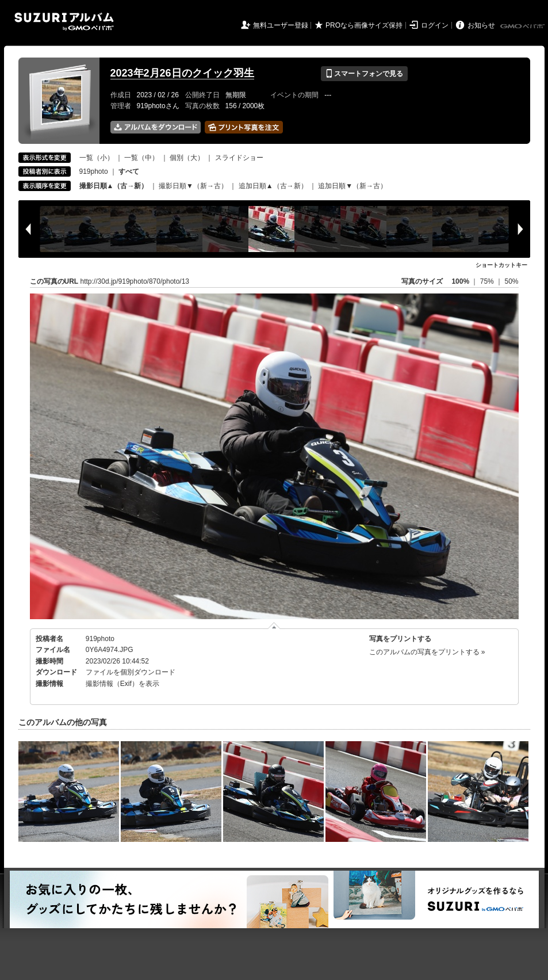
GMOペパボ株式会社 (523, 26)
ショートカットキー (501, 265)
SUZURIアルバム (64, 22)
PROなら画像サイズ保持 (364, 25)
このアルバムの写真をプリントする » (427, 652)
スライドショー (239, 158)
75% (488, 281)
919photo (94, 171)
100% (460, 281)
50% (511, 281)
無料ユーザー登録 (281, 25)
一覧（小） (97, 158)
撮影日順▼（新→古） (193, 186)
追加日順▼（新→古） (352, 186)
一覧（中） (141, 158)
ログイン (435, 25)
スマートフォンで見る (364, 74)
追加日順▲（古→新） (273, 186)
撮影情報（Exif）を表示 (122, 684)
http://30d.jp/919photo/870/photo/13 (135, 281)
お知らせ (481, 25)
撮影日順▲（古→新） (114, 186)
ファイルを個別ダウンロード (131, 672)
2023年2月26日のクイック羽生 (182, 73)
